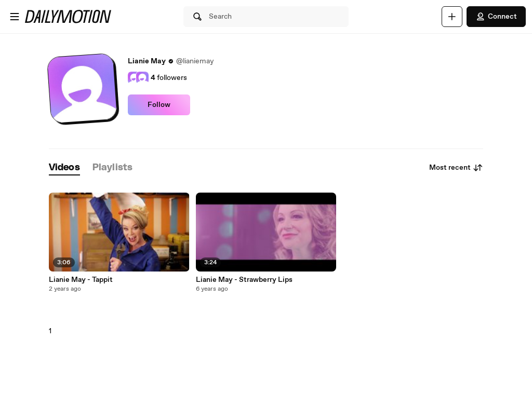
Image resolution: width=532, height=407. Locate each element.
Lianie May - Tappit (81, 280)
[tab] (64, 168)
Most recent (456, 168)
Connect (496, 17)
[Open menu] (15, 17)
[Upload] (452, 17)
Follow (159, 105)
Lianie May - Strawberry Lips (244, 280)
